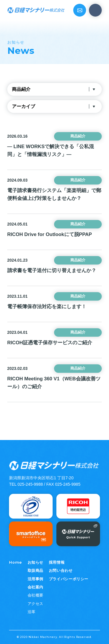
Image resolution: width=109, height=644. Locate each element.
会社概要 (36, 595)
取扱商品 (36, 571)
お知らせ (36, 563)
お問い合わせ (61, 571)
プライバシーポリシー (69, 579)
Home (16, 562)
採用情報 (57, 563)
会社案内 (36, 587)
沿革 (32, 612)
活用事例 (36, 579)
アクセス (36, 604)
